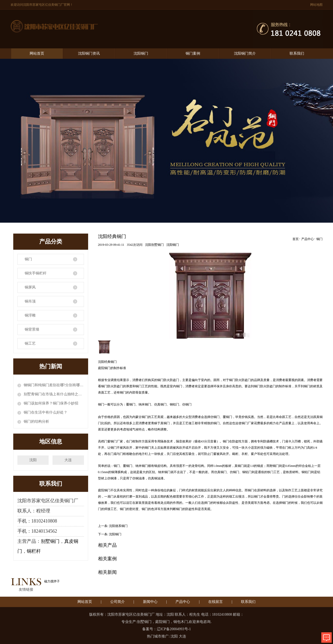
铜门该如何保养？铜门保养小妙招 (51, 403)
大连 (68, 460)
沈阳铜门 (141, 53)
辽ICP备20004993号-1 (174, 629)
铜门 (28, 259)
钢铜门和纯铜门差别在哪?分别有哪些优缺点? (54, 385)
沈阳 (33, 460)
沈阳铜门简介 (245, 53)
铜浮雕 (30, 315)
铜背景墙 (32, 329)
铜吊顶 (30, 301)
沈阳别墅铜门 (154, 245)
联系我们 (297, 53)
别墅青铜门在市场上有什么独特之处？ (54, 394)
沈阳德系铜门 (118, 526)
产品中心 (308, 239)
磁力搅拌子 (52, 581)
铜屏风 (30, 287)
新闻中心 (150, 602)
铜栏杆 (34, 551)
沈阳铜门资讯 (89, 53)
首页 (296, 239)
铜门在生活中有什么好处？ (45, 412)
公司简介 (117, 602)
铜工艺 (30, 343)
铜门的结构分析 (36, 421)
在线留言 (216, 602)
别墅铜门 (50, 541)
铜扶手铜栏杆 (36, 273)
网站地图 (316, 5)
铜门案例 (193, 53)
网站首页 (37, 53)
